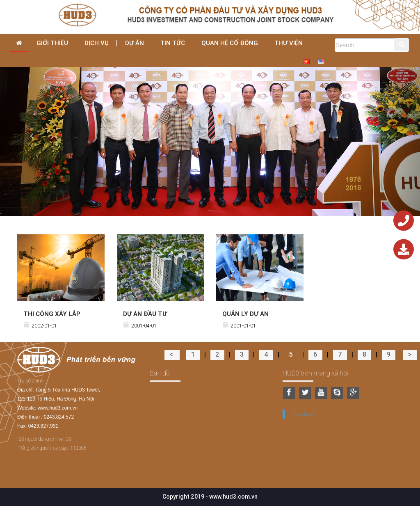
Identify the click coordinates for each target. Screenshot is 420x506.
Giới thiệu (52, 43)
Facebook (304, 414)
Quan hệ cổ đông (230, 43)
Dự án (135, 43)
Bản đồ (160, 373)
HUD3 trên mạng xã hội (316, 373)
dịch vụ (97, 43)
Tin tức (173, 43)
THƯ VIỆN (289, 43)
